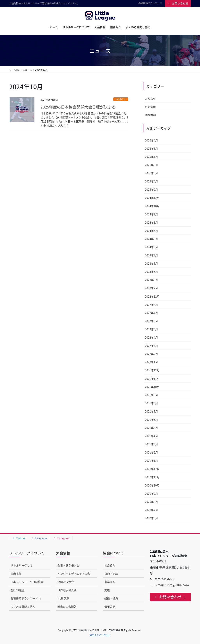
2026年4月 (151, 140)
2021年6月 (151, 420)
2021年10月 (152, 387)
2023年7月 (151, 263)
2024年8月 (151, 222)
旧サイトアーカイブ (100, 635)
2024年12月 (152, 198)
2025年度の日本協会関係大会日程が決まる (78, 107)
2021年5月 (151, 428)
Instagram (61, 538)
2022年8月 (151, 305)
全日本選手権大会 (68, 565)
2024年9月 (151, 214)
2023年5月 (151, 272)
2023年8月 (151, 255)
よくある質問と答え (23, 607)
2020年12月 (152, 469)
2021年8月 (151, 403)
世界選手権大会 (67, 590)
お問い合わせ (178, 3)
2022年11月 (152, 296)
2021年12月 (152, 370)
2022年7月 (151, 313)
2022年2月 (151, 354)
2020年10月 (152, 485)
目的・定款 (111, 574)
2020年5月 (151, 518)
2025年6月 (151, 165)
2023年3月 (151, 280)
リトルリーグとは (21, 565)
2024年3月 (151, 247)
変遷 (107, 590)
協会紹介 (110, 565)
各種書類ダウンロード (150, 3)
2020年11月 (152, 477)
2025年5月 (151, 173)
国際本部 (150, 115)
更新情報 (150, 107)
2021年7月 (151, 411)
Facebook (39, 538)
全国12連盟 (18, 590)
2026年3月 (151, 149)
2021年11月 (152, 379)
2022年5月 (151, 329)
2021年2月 (151, 452)
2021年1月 (151, 461)
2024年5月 (151, 239)
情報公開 (110, 607)
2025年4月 (151, 181)
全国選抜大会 (66, 582)
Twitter (19, 538)
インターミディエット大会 (74, 574)
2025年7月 (151, 157)
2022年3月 (151, 346)
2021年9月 (151, 395)
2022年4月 (151, 337)
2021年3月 (151, 444)
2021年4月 (151, 436)
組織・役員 (111, 598)
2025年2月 (151, 189)
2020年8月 (151, 502)
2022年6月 (151, 321)
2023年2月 (151, 288)
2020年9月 (151, 494)
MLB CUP (63, 598)
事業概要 (110, 582)
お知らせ (121, 99)
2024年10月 (152, 206)
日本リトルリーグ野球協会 (27, 582)
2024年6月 (151, 231)
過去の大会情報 (67, 607)
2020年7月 (151, 510)
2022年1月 (151, 362)
